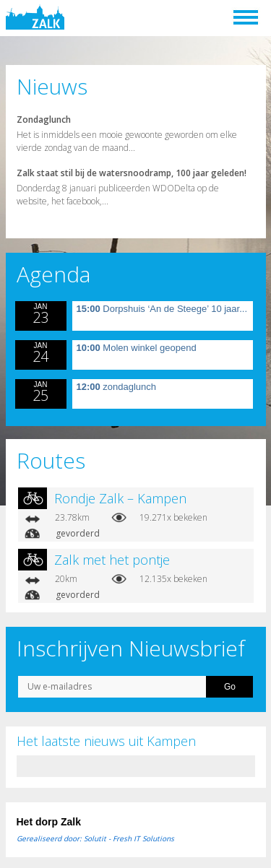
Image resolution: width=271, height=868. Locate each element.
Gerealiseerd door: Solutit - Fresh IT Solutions (95, 838)
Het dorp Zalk (49, 822)
